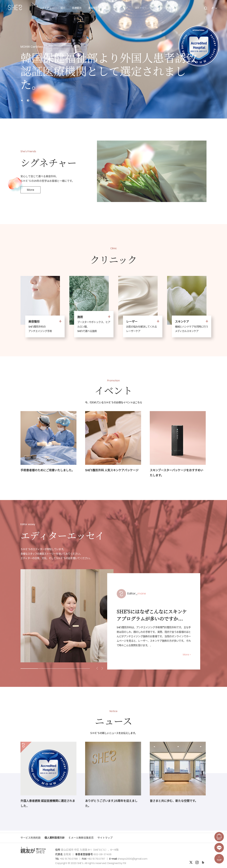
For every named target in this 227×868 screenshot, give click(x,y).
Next (221, 59)
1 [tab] (29, 669)
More (31, 190)
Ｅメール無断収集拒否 (81, 838)
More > (187, 655)
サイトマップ (105, 838)
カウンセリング (162, 8)
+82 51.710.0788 (69, 859)
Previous (97, 668)
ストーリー (141, 8)
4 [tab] (81, 669)
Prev (6, 59)
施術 (107, 8)
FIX (125, 863)
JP (214, 8)
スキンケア (122, 8)
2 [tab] (47, 669)
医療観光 (77, 8)
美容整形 (93, 8)
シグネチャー (47, 8)
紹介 (63, 8)
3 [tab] (64, 669)
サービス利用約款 (31, 838)
